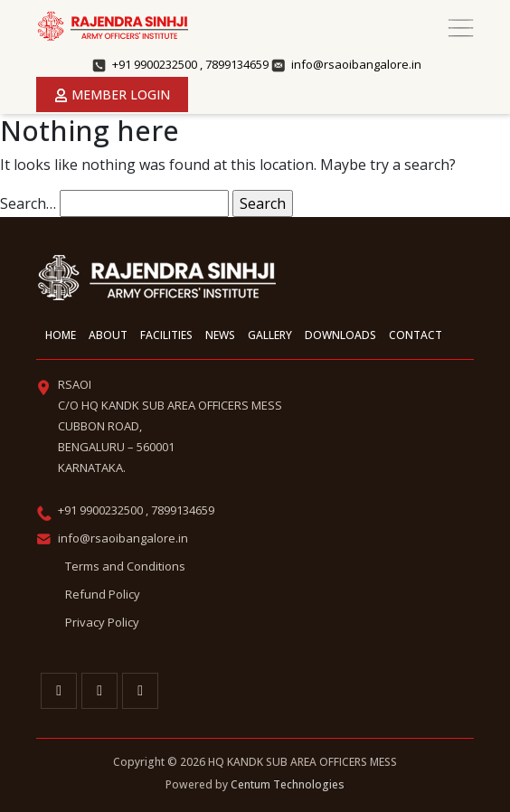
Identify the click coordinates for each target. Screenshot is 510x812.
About (108, 335)
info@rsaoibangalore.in (356, 64)
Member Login (112, 95)
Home (61, 335)
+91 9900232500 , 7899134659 (190, 64)
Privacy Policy (102, 622)
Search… (28, 203)
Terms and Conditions (125, 566)
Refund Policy (103, 594)
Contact (416, 335)
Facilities (166, 335)
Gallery (270, 335)
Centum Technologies (288, 784)
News (220, 335)
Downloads (340, 335)
